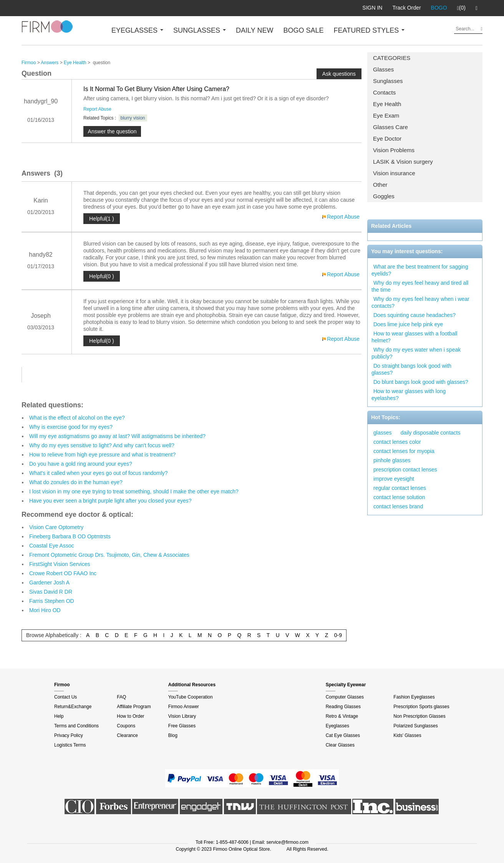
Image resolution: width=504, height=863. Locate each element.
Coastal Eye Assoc (52, 546)
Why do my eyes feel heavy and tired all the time (420, 286)
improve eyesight (394, 479)
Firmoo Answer (184, 707)
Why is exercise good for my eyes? (71, 427)
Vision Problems (394, 150)
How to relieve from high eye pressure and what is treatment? (102, 455)
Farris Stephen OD (52, 601)
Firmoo (29, 63)
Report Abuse (97, 109)
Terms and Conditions (76, 726)
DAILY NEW (254, 30)
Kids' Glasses (407, 735)
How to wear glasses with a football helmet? (414, 337)
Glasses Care (390, 127)
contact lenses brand (398, 506)
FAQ (121, 697)
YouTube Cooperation (191, 697)
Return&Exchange (73, 707)
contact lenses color (397, 442)
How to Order (130, 716)
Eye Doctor (387, 139)
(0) (461, 8)
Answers (50, 63)
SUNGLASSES (200, 30)
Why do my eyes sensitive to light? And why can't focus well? (102, 445)
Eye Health (387, 104)
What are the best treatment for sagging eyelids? (420, 270)
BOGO (439, 8)
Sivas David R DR (51, 592)
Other (380, 185)
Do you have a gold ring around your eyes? (81, 464)
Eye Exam (386, 115)
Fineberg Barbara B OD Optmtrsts (70, 536)
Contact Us (65, 697)
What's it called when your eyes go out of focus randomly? (99, 473)
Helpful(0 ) (102, 276)
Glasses (383, 69)
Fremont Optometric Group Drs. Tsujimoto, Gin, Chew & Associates (109, 555)
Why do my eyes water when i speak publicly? (416, 353)
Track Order (406, 8)
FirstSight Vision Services (60, 564)
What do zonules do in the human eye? (76, 482)
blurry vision (133, 118)
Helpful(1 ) (102, 219)
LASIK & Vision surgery (403, 162)
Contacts (384, 92)
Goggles (384, 196)
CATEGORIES (392, 58)
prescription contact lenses (405, 470)
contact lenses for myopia (404, 451)
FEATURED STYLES (369, 30)
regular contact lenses (400, 488)
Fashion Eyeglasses (414, 697)
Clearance (127, 735)
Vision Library (182, 716)
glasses (382, 433)
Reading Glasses (343, 707)
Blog (173, 735)
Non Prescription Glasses (419, 716)
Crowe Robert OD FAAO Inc (63, 573)
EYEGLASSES (137, 30)
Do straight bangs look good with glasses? (411, 369)
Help (59, 716)
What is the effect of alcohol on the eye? (77, 418)
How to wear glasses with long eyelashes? (409, 395)
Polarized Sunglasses (415, 726)
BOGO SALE (303, 30)
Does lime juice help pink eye (408, 324)
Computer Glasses (345, 697)
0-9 (338, 635)
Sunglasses (388, 81)
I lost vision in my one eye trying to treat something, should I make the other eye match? (134, 491)
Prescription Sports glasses (421, 707)
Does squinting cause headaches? (414, 315)
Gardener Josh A (49, 583)
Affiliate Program (134, 707)
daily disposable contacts (431, 433)
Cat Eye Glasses (343, 735)
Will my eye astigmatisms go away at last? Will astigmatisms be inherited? (117, 436)
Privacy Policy (69, 735)
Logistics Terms (70, 745)
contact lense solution (399, 497)
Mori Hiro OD (45, 610)
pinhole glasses (392, 460)
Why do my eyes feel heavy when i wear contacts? (420, 302)
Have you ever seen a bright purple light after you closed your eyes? (110, 501)
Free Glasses (182, 726)
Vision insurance (394, 173)
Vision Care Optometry (56, 527)
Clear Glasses (340, 745)
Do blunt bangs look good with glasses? (421, 382)
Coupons (126, 726)
